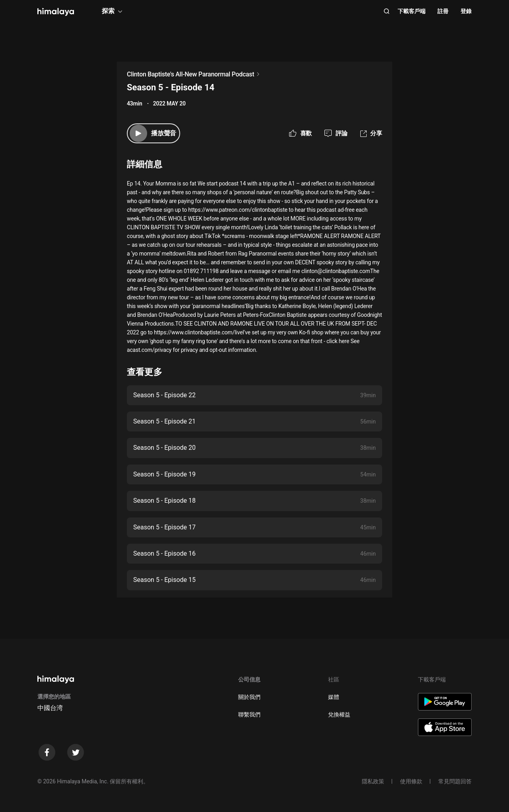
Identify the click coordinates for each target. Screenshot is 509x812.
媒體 (334, 697)
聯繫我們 (249, 714)
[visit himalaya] (56, 12)
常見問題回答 (455, 781)
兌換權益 (339, 714)
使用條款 (411, 781)
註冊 (443, 11)
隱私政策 (373, 781)
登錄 (466, 11)
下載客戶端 (412, 11)
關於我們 (249, 697)
